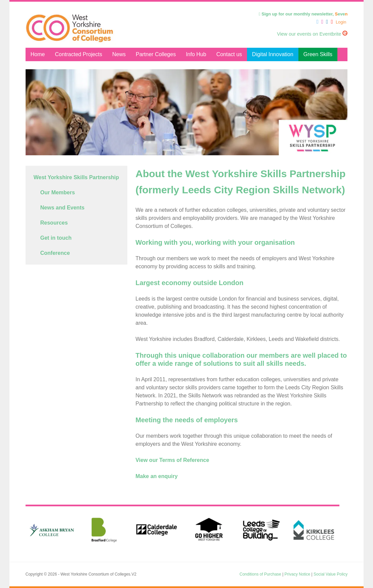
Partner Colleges (156, 54)
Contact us (229, 54)
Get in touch (56, 238)
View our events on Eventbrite (312, 34)
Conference (55, 253)
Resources (54, 223)
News (119, 54)
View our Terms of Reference (172, 460)
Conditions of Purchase (260, 574)
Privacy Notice (298, 574)
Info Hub (196, 54)
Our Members (58, 192)
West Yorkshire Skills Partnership (76, 177)
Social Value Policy (330, 574)
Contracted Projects (78, 54)
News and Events (63, 208)
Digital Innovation (273, 54)
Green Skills (318, 54)
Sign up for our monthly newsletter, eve (303, 14)
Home (38, 54)
